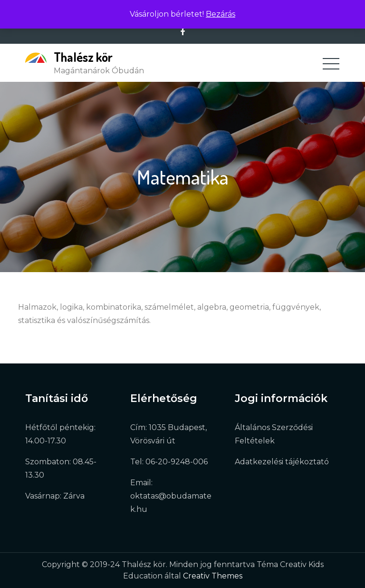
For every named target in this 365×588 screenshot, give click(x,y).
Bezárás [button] (221, 14)
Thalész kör (83, 57)
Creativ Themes (213, 576)
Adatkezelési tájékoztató (282, 462)
